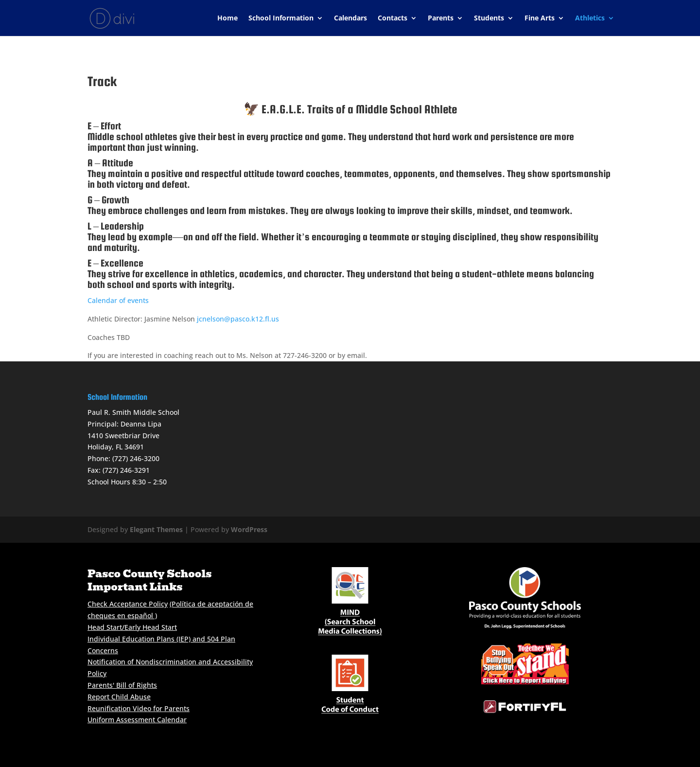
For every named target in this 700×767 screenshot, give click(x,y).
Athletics (590, 18)
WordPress (249, 529)
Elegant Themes (156, 529)
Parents (441, 18)
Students (489, 18)
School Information (281, 18)
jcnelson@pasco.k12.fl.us (238, 319)
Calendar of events (118, 300)
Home (227, 18)
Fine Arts (540, 18)
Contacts (393, 18)
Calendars (350, 18)
